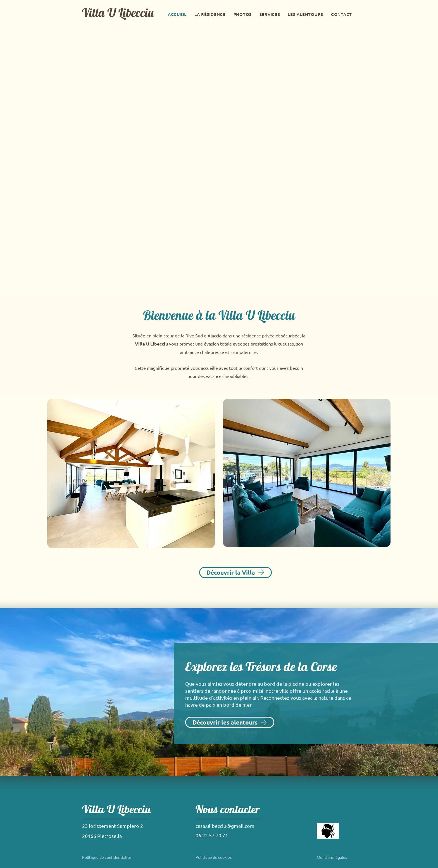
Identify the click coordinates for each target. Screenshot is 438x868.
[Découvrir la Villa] (235, 572)
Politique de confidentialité (107, 857)
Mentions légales (332, 857)
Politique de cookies (214, 857)
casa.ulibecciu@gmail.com (225, 826)
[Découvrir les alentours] (230, 722)
